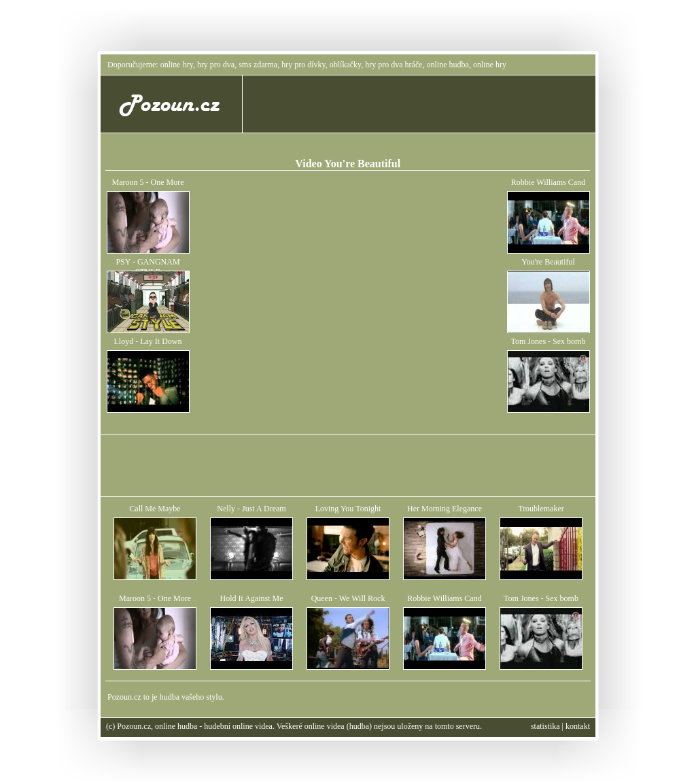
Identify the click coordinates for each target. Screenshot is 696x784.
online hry (177, 65)
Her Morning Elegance (445, 509)
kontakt (578, 726)
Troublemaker (541, 509)
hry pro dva (216, 65)
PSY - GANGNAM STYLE (147, 267)
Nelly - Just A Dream (251, 509)
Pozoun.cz (124, 697)
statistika (545, 726)
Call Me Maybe (155, 509)
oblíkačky (346, 65)
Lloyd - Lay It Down (148, 341)
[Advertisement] (423, 104)
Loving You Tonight (348, 509)
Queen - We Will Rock (348, 598)
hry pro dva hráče (394, 65)
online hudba (448, 65)
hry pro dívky (303, 65)
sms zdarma (258, 65)
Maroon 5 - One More (148, 182)
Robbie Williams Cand (548, 182)
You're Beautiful (548, 262)
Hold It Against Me (252, 598)
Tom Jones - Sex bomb (549, 341)
